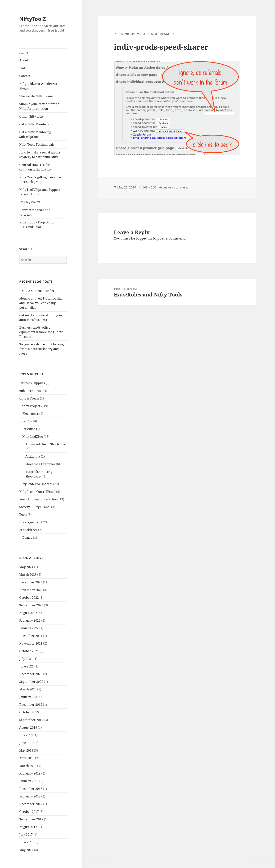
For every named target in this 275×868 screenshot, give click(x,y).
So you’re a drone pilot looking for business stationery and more (42, 349)
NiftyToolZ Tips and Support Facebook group (40, 192)
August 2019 (28, 728)
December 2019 (31, 705)
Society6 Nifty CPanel (35, 507)
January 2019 (29, 781)
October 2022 (29, 598)
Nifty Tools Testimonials (37, 145)
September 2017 (31, 819)
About (24, 60)
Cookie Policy (79, 861)
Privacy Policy (30, 202)
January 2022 (29, 628)
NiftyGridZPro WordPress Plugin (38, 86)
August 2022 (28, 613)
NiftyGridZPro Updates (36, 484)
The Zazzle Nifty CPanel (36, 96)
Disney (27, 538)
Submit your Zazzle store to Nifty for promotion (39, 106)
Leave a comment (175, 187)
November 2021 (31, 643)
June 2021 (26, 666)
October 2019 (29, 712)
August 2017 (28, 827)
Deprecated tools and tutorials (35, 212)
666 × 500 (149, 187)
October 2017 (29, 812)
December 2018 (31, 789)
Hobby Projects (30, 406)
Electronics (30, 414)
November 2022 (31, 590)
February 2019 (30, 773)
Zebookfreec (28, 530)
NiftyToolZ (33, 19)
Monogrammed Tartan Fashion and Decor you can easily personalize (42, 303)
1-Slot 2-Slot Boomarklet (37, 291)
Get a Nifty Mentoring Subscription (35, 134)
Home (24, 52)
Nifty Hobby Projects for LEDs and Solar (37, 225)
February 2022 (30, 620)
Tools (23, 515)
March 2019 (28, 766)
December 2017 (31, 804)
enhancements (30, 391)
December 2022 (31, 582)
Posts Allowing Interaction (38, 499)
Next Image (160, 34)
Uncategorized (30, 522)
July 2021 (26, 659)
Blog (22, 68)
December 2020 (31, 674)
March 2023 (28, 575)
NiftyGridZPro (33, 437)
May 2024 (26, 567)
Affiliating (33, 456)
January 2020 (29, 697)
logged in (144, 238)
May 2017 (26, 850)
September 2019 (31, 720)
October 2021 (29, 651)
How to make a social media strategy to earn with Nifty (40, 155)
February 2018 (30, 796)
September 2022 (31, 605)
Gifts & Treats (29, 398)
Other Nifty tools (31, 116)
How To (25, 421)
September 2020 (31, 682)
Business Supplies (32, 383)
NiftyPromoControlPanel (37, 492)
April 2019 (27, 758)
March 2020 (28, 689)
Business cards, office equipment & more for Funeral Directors (42, 332)
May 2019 (26, 750)
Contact (25, 76)
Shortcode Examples (40, 464)
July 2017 (26, 835)
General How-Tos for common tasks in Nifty (35, 167)
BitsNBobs (30, 429)
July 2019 (26, 735)
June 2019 (26, 743)
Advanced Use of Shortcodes (46, 444)
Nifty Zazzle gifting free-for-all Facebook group (41, 179)
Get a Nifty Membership (37, 124)
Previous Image (132, 34)
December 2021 (31, 636)
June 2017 (26, 842)
